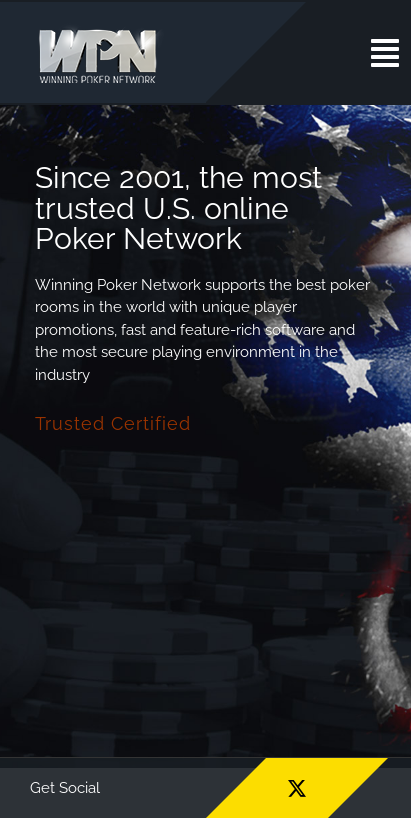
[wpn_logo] (102, 29)
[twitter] (297, 788)
